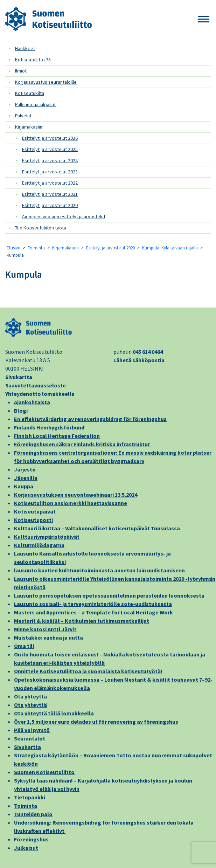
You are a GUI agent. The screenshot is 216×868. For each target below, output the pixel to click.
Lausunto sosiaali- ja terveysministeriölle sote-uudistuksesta (93, 604)
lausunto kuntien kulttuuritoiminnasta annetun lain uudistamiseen (99, 570)
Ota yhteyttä (30, 696)
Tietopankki (30, 797)
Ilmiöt (21, 71)
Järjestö (25, 469)
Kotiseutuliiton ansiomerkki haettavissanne (71, 503)
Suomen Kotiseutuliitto (44, 772)
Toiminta (36, 248)
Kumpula (24, 274)
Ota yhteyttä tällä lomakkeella (54, 713)
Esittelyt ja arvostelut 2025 (50, 149)
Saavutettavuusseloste (36, 385)
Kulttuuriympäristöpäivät (47, 537)
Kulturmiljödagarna (39, 545)
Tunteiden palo (33, 814)
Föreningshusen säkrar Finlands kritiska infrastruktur (82, 444)
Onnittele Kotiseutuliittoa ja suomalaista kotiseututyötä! (88, 671)
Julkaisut (26, 848)
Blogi (21, 411)
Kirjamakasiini (29, 127)
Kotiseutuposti (33, 520)
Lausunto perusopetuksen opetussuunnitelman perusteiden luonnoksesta (109, 595)
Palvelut (23, 116)
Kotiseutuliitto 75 (33, 60)
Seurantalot (30, 738)
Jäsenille (26, 478)
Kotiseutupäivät (35, 511)
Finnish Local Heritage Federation (57, 436)
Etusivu (13, 248)
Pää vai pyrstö (32, 730)
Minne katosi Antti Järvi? (45, 629)
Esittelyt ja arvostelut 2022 (50, 183)
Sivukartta (19, 377)
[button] (204, 19)
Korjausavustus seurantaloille (46, 82)
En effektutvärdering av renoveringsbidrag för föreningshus (90, 419)
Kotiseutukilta (30, 93)
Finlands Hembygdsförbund (49, 427)
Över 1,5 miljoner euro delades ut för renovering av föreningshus (96, 722)
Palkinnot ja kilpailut (35, 104)
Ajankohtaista (32, 402)
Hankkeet (25, 48)
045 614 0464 (148, 352)
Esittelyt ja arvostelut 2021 (50, 194)
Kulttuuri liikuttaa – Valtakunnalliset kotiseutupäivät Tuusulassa (97, 528)
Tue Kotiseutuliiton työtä (41, 228)
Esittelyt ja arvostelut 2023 (50, 172)
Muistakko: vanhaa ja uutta (48, 638)
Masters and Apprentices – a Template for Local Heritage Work (93, 612)
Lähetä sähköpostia (139, 360)
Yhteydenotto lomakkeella (40, 394)
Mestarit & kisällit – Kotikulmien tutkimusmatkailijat (82, 621)
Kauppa (24, 486)
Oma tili (24, 646)
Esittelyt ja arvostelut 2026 (50, 138)
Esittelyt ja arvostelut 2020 (50, 205)
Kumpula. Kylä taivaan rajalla (170, 248)
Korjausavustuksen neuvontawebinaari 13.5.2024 (76, 495)
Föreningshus (31, 839)
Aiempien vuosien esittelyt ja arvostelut (64, 216)
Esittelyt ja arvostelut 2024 (50, 160)
